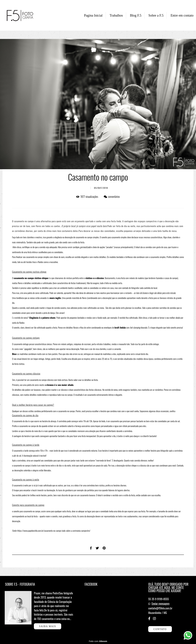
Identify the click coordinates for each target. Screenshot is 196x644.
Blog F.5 (136, 15)
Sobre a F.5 (156, 15)
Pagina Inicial (93, 15)
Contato (160, 629)
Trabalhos (116, 15)
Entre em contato (182, 15)
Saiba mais (48, 626)
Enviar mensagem (161, 603)
